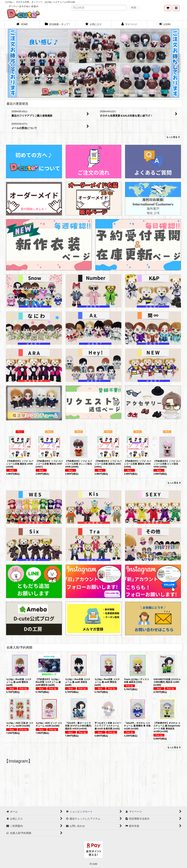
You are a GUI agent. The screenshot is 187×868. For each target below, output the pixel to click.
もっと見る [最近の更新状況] (173, 137)
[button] (176, 8)
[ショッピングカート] (168, 8)
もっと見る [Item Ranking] (174, 483)
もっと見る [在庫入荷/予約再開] (174, 747)
